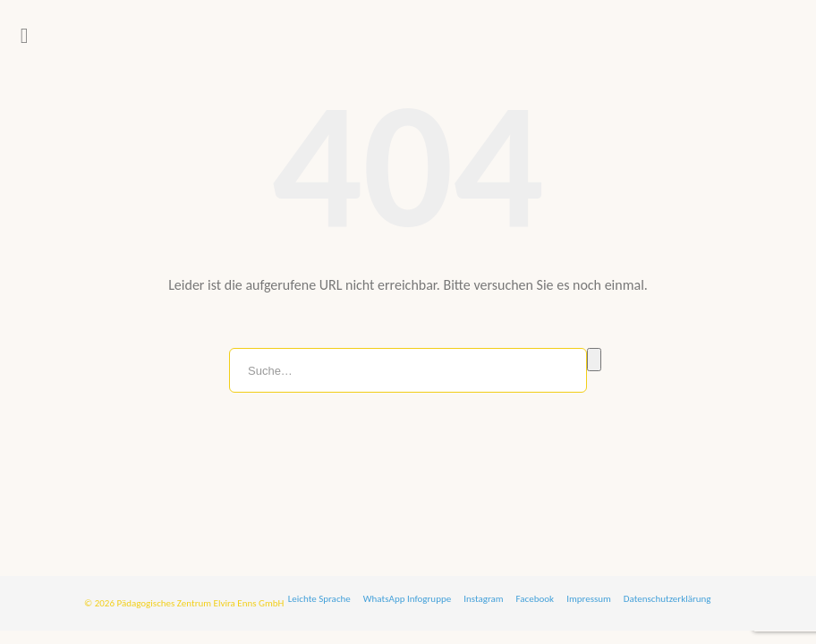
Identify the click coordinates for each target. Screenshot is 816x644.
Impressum (589, 599)
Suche (594, 360)
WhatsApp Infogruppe (407, 599)
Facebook (535, 599)
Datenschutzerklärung (667, 599)
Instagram (483, 599)
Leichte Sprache (319, 599)
